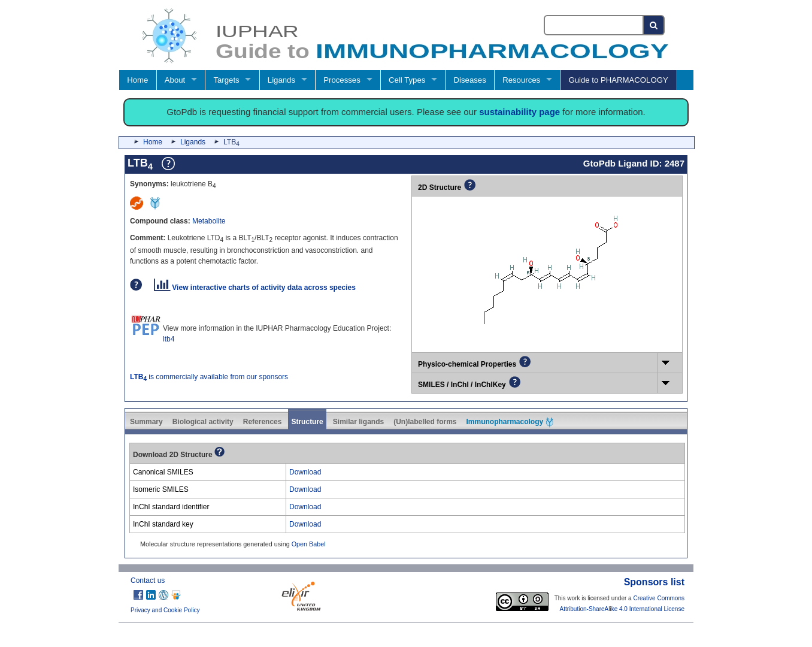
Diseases (470, 80)
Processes (342, 80)
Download (305, 472)
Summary (146, 422)
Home (137, 80)
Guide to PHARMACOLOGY (618, 80)
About (175, 80)
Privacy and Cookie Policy (165, 610)
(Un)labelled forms (425, 422)
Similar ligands (358, 422)
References (263, 422)
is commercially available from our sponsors (209, 377)
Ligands (281, 80)
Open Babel (309, 544)
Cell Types (407, 80)
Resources (521, 80)
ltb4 (169, 339)
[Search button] (654, 25)
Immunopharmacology (510, 422)
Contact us (148, 581)
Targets (226, 80)
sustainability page (519, 112)
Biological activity (203, 422)
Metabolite (209, 221)
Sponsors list (654, 582)
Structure (307, 422)
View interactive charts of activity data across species (255, 288)
